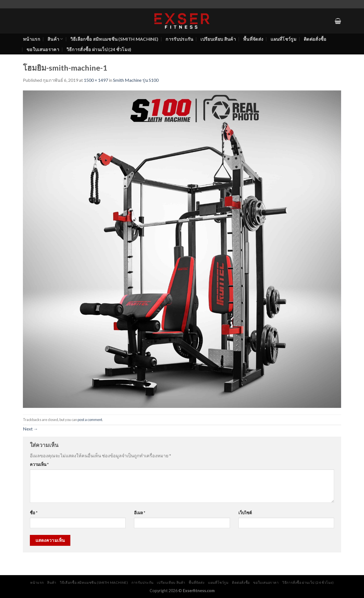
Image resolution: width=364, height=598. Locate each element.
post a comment (90, 420)
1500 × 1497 (96, 80)
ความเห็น (39, 464)
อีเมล (140, 513)
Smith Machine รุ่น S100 (136, 80)
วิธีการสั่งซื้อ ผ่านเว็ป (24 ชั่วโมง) (99, 49)
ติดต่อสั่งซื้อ (315, 39)
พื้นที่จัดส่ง (253, 39)
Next (30, 429)
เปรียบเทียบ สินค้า (218, 39)
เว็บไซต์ (245, 513)
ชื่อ (34, 513)
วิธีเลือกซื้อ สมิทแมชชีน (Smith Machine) (114, 39)
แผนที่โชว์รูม (283, 39)
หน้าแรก (32, 39)
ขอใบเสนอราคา (43, 49)
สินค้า (55, 39)
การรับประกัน (179, 39)
